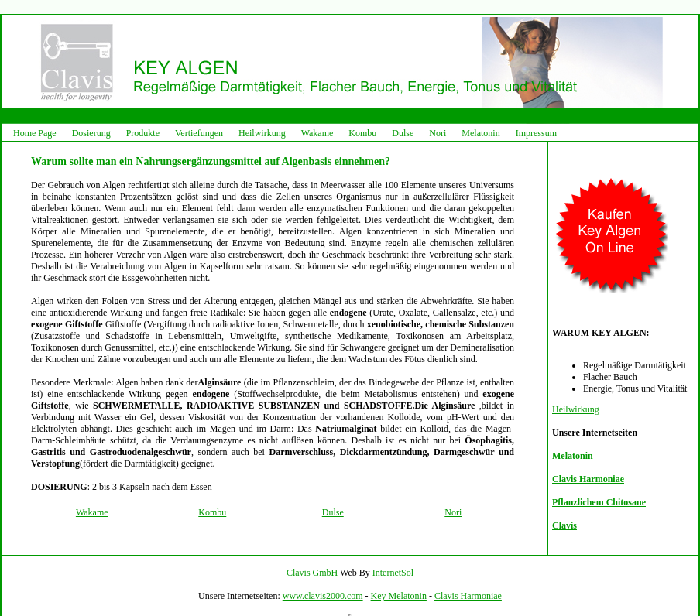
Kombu (362, 133)
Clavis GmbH (312, 573)
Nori (437, 133)
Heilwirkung (262, 133)
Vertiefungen (199, 133)
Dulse (403, 133)
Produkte (143, 133)
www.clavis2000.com (323, 596)
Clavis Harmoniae (468, 596)
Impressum (536, 133)
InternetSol (393, 573)
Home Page (35, 133)
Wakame (317, 133)
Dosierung (91, 133)
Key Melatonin (399, 596)
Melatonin (480, 133)
